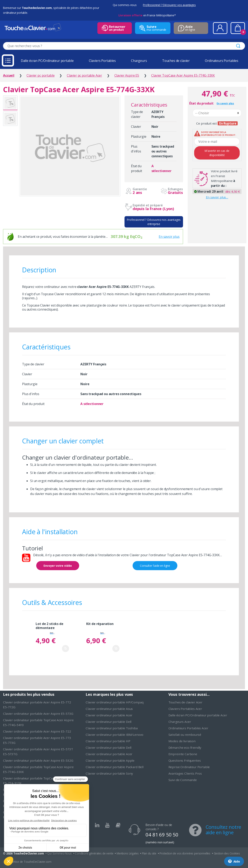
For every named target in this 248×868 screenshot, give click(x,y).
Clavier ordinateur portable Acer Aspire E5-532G (38, 760)
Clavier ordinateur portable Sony (109, 773)
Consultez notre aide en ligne (224, 830)
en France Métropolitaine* (147, 15)
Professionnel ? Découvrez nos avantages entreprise (154, 222)
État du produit (201, 103)
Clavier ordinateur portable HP (108, 741)
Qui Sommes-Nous (59, 853)
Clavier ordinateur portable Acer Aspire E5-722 (37, 731)
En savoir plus (169, 237)
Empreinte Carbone (183, 754)
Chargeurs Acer (180, 722)
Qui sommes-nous (125, 5)
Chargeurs (139, 61)
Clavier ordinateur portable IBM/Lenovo (114, 735)
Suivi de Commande (183, 780)
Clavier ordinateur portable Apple (110, 760)
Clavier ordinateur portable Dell (109, 722)
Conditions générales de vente (94, 853)
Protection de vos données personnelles (185, 853)
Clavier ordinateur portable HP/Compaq (114, 702)
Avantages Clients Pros (185, 773)
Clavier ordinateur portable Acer (109, 715)
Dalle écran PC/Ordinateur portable (47, 61)
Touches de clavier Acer (185, 702)
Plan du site (149, 853)
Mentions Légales (128, 853)
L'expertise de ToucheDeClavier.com (29, 862)
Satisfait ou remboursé (185, 735)
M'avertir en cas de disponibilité (217, 153)
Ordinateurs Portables (222, 61)
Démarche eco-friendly (185, 747)
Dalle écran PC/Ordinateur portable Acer (198, 715)
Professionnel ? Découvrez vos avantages (169, 5)
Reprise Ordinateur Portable (189, 767)
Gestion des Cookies (227, 853)
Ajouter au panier (65, 649)
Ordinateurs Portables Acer (188, 728)
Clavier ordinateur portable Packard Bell (115, 767)
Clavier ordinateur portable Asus (109, 709)
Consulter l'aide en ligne (155, 566)
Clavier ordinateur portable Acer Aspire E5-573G (38, 714)
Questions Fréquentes (185, 760)
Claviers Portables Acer (185, 709)
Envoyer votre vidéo (58, 566)
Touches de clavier (176, 61)
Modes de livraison (182, 741)
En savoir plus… (217, 197)
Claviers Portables (102, 61)
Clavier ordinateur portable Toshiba (112, 728)
